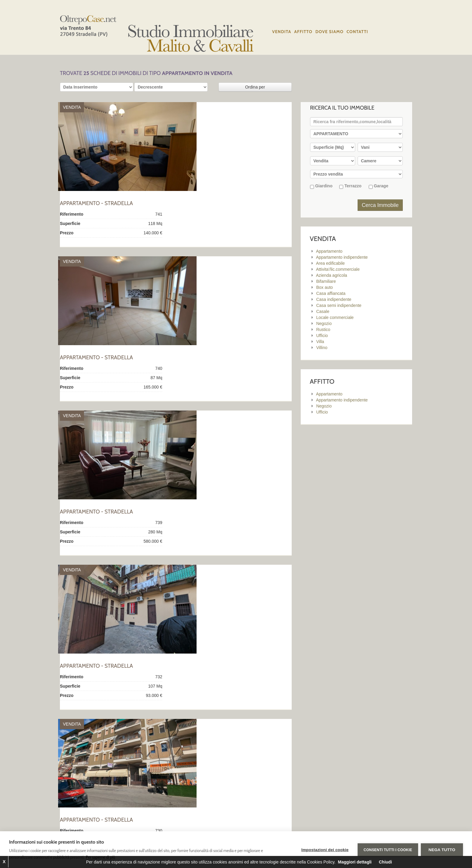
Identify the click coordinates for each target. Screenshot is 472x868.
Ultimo (141, 755)
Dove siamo (329, 32)
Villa (320, 342)
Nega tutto (442, 850)
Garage (379, 186)
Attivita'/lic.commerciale (338, 269)
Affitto (303, 32)
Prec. (81, 755)
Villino (322, 348)
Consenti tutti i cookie (388, 850)
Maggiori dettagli (355, 862)
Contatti (357, 32)
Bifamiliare (326, 281)
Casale (323, 311)
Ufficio (322, 336)
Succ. (127, 755)
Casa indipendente (334, 299)
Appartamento (329, 251)
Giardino (321, 186)
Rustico (323, 329)
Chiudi (385, 862)
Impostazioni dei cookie (325, 850)
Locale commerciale (335, 317)
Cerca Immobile (380, 205)
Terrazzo (350, 186)
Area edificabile (331, 263)
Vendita (282, 32)
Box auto (324, 287)
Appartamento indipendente (342, 257)
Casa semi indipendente (339, 305)
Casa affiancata (331, 293)
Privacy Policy (286, 792)
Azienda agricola (332, 275)
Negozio (324, 323)
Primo (67, 755)
